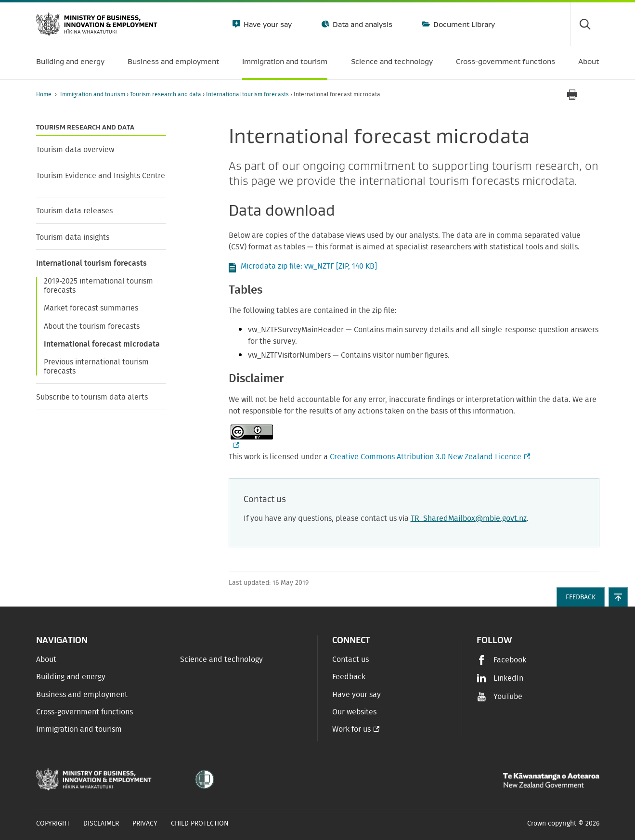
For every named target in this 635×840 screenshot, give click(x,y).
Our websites (354, 712)
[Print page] (572, 95)
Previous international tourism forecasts (96, 366)
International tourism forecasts (248, 94)
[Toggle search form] (585, 24)
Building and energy (71, 677)
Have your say (267, 24)
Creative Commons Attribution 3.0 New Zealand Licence (429, 457)
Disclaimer (101, 824)
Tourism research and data (166, 94)
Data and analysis (362, 24)
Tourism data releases (74, 211)
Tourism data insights (73, 237)
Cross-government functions (84, 712)
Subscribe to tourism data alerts (92, 397)
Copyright (53, 824)
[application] (595, 95)
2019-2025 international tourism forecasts (98, 285)
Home (44, 94)
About (46, 659)
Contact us (350, 659)
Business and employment (82, 695)
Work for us (351, 729)
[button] (618, 597)
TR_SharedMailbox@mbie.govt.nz (469, 518)
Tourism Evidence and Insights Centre (101, 176)
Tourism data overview (75, 150)
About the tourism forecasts (92, 326)
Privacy (145, 824)
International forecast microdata (102, 344)
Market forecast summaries (91, 308)
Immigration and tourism (93, 94)
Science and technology (221, 659)
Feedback (349, 677)
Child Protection (200, 824)
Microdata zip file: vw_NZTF (309, 266)
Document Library (463, 24)
